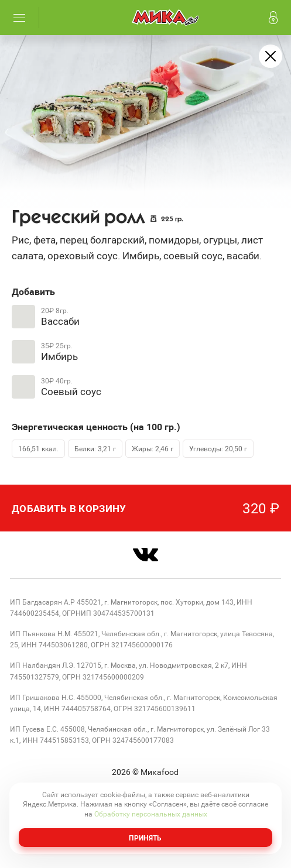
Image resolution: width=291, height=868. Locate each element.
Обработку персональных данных (151, 814)
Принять (145, 838)
